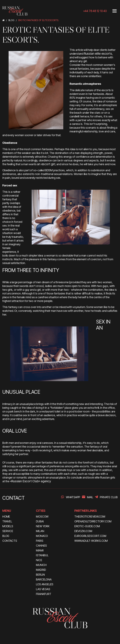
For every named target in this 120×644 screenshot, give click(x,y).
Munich (41, 565)
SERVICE (8, 531)
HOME (6, 517)
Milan (40, 531)
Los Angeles (45, 584)
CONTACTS (10, 541)
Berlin (40, 575)
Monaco (42, 536)
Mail (90, 497)
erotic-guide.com (87, 526)
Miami (40, 550)
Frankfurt (44, 594)
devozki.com (83, 531)
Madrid (41, 570)
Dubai (40, 521)
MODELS (8, 526)
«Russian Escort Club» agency (30, 481)
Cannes (41, 546)
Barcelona (44, 579)
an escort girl (46, 164)
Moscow (42, 517)
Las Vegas (43, 589)
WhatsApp (73, 497)
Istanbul (42, 555)
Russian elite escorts (98, 54)
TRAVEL (7, 521)
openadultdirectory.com (93, 521)
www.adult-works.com (91, 541)
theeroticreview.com (90, 517)
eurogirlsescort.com (90, 536)
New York (43, 526)
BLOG (6, 536)
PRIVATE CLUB (109, 497)
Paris (40, 541)
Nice (39, 560)
